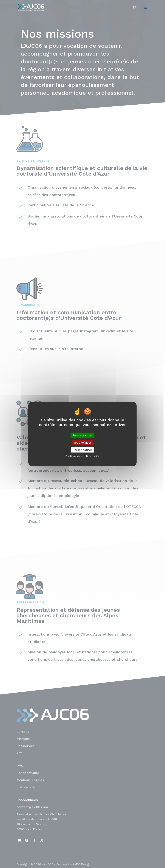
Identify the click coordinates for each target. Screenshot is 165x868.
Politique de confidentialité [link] (82, 456)
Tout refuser (82, 442)
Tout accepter (82, 435)
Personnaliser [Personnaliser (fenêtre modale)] (82, 450)
